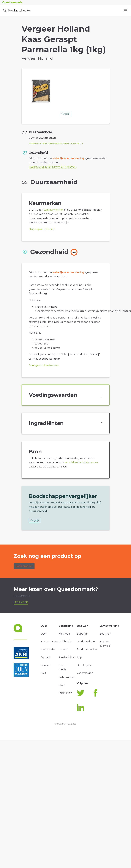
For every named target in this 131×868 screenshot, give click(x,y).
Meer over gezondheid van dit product (52, 167)
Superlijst (83, 634)
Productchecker (17, 11)
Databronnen (67, 677)
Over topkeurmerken (42, 229)
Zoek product (24, 566)
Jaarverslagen (49, 642)
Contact (46, 657)
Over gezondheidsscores (44, 365)
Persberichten (67, 657)
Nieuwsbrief (48, 649)
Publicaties (65, 642)
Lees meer (21, 602)
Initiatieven (65, 693)
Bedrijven (105, 634)
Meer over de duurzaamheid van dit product (55, 143)
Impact (63, 649)
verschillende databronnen (81, 462)
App (79, 657)
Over (44, 634)
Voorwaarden (85, 673)
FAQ (43, 673)
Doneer (45, 665)
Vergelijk (65, 114)
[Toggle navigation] (126, 11)
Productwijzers (86, 642)
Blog (62, 685)
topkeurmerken (54, 210)
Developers (84, 665)
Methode (64, 634)
